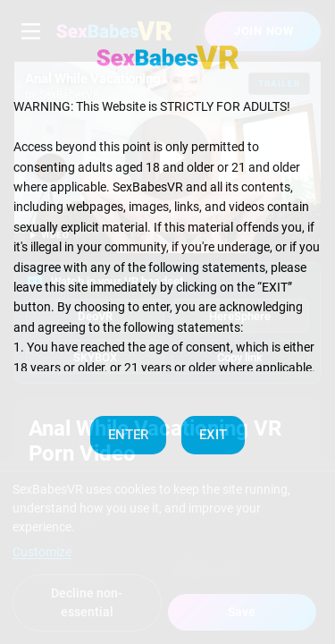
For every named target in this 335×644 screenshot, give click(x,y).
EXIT (213, 435)
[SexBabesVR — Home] (168, 57)
